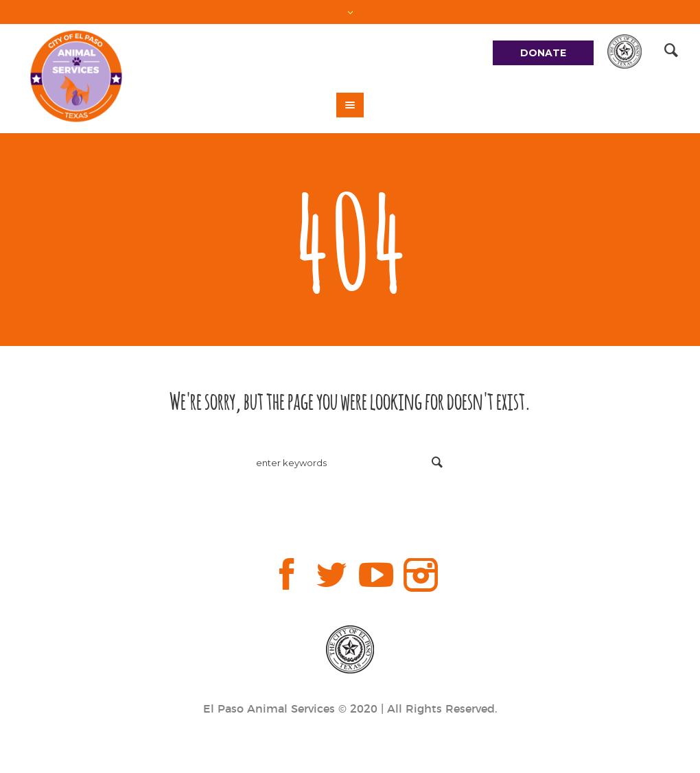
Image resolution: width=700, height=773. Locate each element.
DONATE (543, 53)
